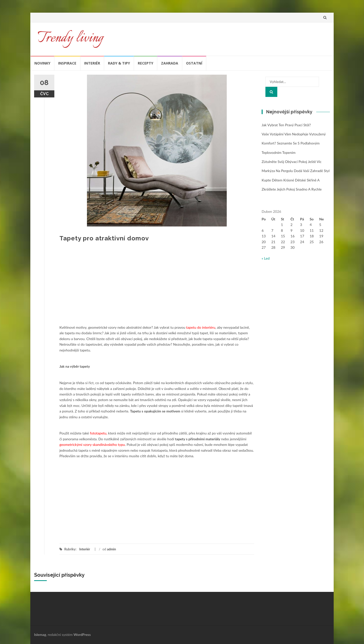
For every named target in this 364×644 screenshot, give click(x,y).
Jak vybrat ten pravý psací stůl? (286, 125)
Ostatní (194, 63)
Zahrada (170, 63)
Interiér (92, 63)
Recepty (145, 63)
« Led (266, 258)
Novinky (42, 63)
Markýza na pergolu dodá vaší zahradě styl (296, 171)
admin (111, 549)
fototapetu (98, 433)
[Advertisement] (157, 287)
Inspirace (67, 63)
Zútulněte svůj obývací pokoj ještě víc (292, 162)
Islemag (40, 635)
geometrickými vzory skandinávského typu (92, 444)
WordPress (82, 635)
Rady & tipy (119, 63)
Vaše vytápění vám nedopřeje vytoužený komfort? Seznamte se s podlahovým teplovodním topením (294, 143)
